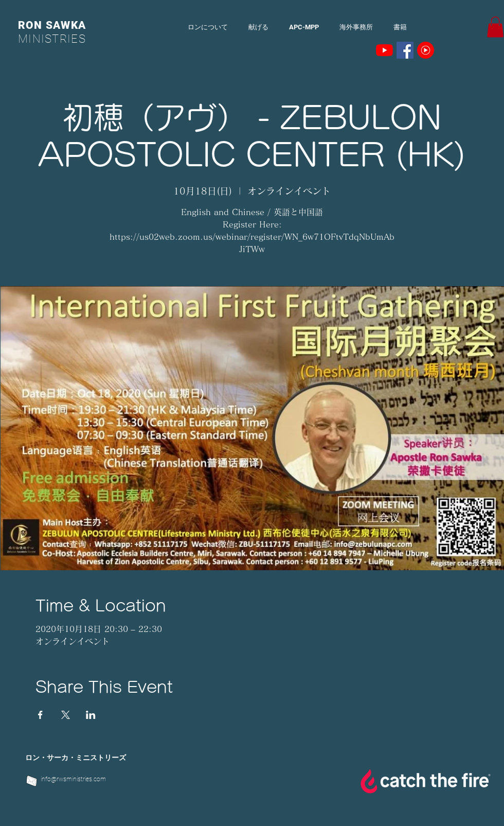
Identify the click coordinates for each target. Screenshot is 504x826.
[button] (495, 27)
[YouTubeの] (384, 50)
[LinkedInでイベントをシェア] (91, 715)
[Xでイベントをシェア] (66, 715)
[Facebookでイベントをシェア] (40, 715)
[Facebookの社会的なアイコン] (405, 50)
